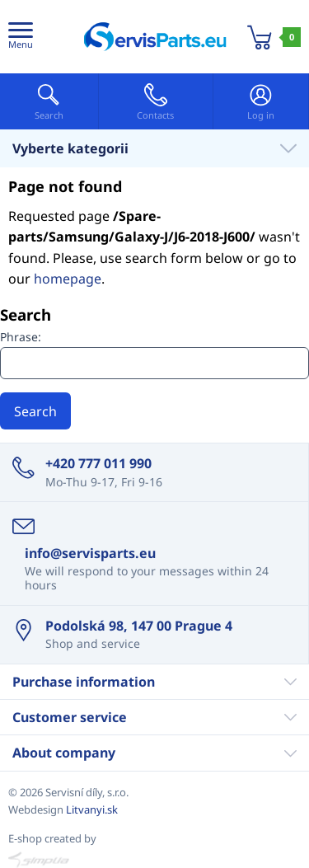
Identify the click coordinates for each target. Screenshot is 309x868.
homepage (68, 279)
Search (35, 411)
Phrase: (21, 337)
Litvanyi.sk (92, 809)
